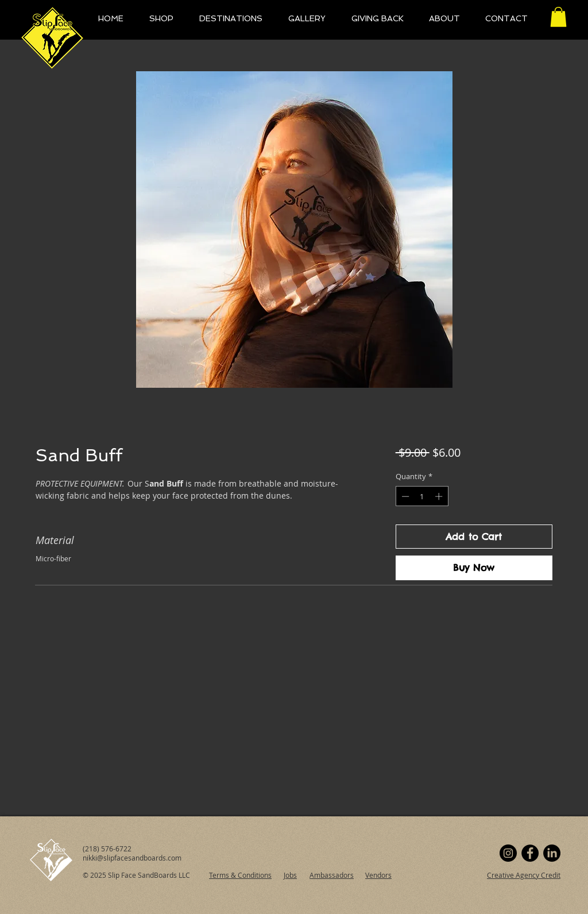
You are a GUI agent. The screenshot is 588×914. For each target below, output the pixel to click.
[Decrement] (404, 496)
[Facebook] (530, 853)
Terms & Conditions (240, 875)
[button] (558, 17)
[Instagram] (508, 853)
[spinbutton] (422, 496)
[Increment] (440, 496)
